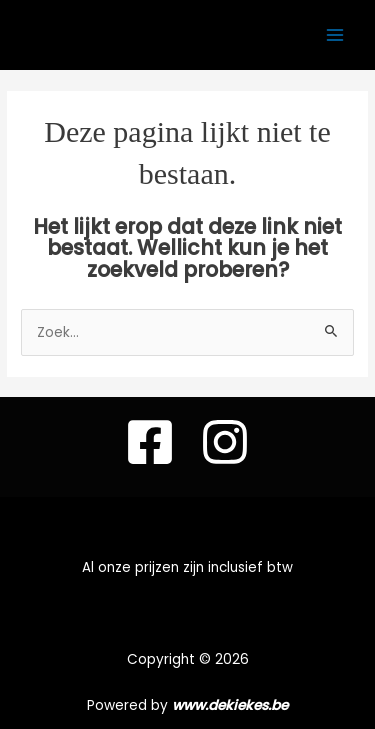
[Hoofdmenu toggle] (335, 34)
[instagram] (225, 442)
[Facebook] (150, 442)
